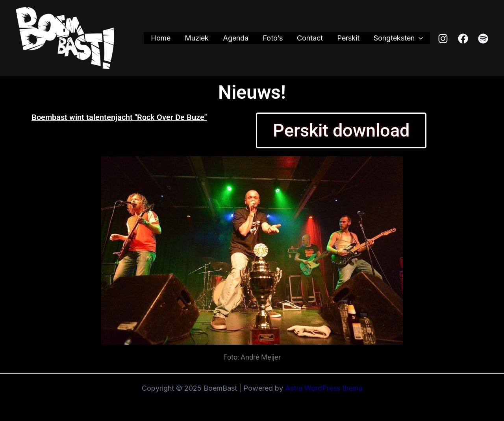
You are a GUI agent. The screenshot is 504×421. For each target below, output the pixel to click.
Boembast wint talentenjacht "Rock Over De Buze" (119, 117)
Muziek (197, 38)
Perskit (348, 38)
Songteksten (398, 38)
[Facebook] (463, 39)
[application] (419, 38)
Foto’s (273, 38)
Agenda (236, 38)
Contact (310, 38)
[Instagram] (443, 39)
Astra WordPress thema (324, 388)
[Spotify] (483, 39)
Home (161, 38)
